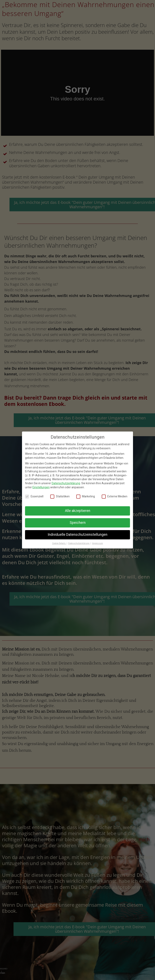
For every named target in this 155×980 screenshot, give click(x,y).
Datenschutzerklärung (66, 483)
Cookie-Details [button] (59, 543)
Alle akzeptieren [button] (78, 511)
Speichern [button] (78, 523)
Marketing (86, 496)
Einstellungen (41, 487)
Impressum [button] (97, 543)
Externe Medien (115, 496)
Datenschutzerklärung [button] (79, 543)
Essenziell (34, 496)
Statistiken (60, 496)
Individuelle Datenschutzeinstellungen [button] (77, 535)
